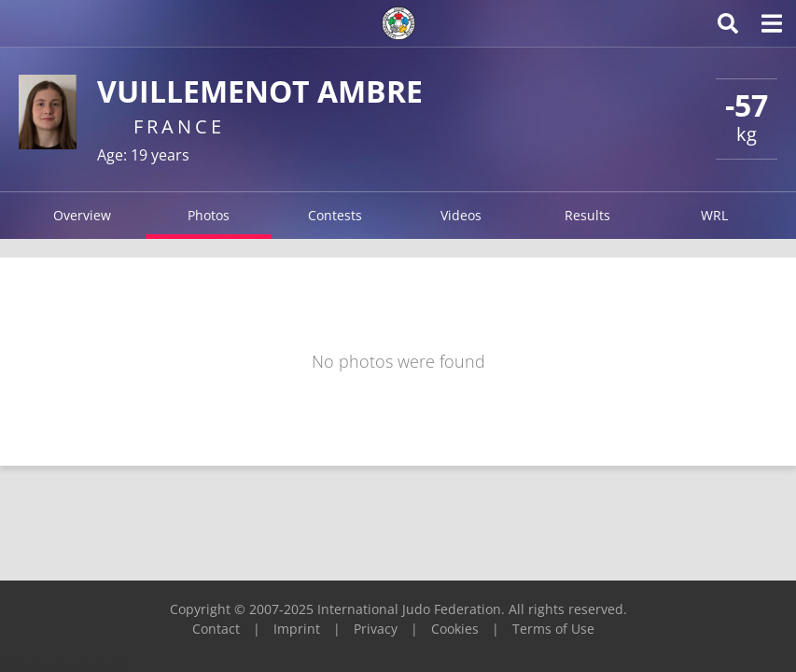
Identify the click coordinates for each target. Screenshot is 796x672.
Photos (209, 215)
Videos (461, 215)
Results (587, 215)
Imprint (297, 629)
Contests (335, 215)
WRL (714, 215)
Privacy (376, 629)
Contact (216, 629)
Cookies (455, 629)
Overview (82, 215)
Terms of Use (553, 629)
